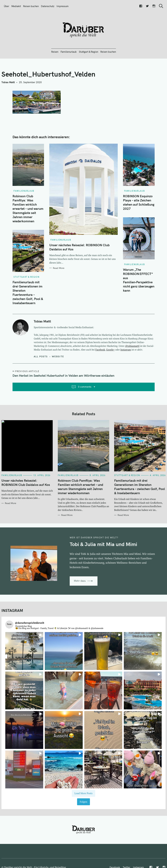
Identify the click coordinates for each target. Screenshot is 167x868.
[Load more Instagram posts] (83, 793)
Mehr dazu (80, 581)
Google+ (110, 350)
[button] (24, 651)
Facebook (100, 350)
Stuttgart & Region (88, 52)
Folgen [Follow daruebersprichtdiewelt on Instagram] (83, 802)
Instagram (126, 350)
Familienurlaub (69, 52)
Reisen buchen (31, 6)
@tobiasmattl (132, 346)
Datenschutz (48, 6)
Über (7, 6)
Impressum (63, 6)
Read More (59, 268)
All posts (41, 356)
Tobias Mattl (8, 82)
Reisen (55, 52)
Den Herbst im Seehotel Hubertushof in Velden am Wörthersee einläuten (63, 375)
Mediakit (16, 6)
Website (58, 356)
